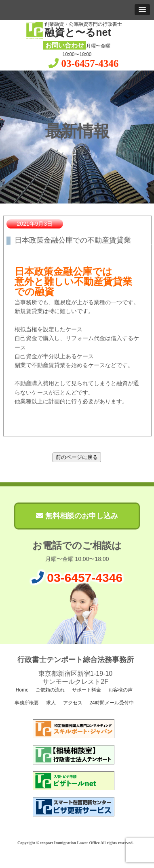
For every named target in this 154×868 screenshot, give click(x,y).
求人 (50, 703)
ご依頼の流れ (50, 690)
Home (21, 690)
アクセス (72, 703)
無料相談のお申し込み (77, 516)
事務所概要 (26, 703)
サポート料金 (86, 690)
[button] (142, 10)
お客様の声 (120, 690)
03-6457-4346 (90, 63)
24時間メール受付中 (111, 703)
